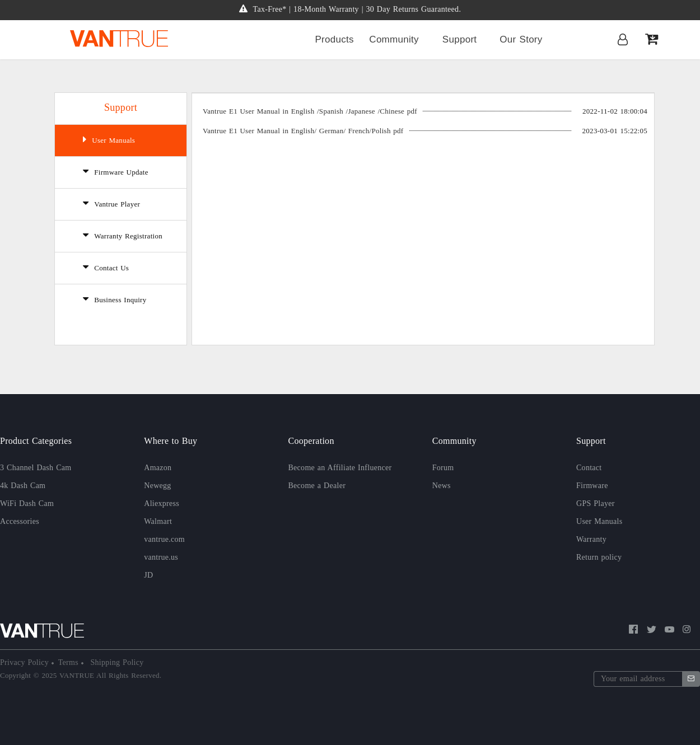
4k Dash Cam (23, 486)
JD (148, 575)
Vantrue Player (111, 203)
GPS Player (596, 503)
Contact (589, 468)
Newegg (157, 486)
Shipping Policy (116, 662)
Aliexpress (162, 503)
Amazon (158, 468)
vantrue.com (164, 539)
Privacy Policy (26, 662)
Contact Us (106, 267)
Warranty (591, 539)
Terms (70, 662)
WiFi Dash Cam (27, 503)
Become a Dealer (317, 486)
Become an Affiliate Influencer (340, 468)
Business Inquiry (115, 299)
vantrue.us (161, 557)
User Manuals (109, 139)
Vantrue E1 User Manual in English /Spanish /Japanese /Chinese (310, 111)
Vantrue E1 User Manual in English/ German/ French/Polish (303, 131)
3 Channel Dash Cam (36, 468)
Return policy (599, 557)
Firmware (592, 486)
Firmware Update (116, 171)
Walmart (158, 521)
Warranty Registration (123, 235)
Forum (443, 468)
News (442, 486)
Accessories (20, 521)
